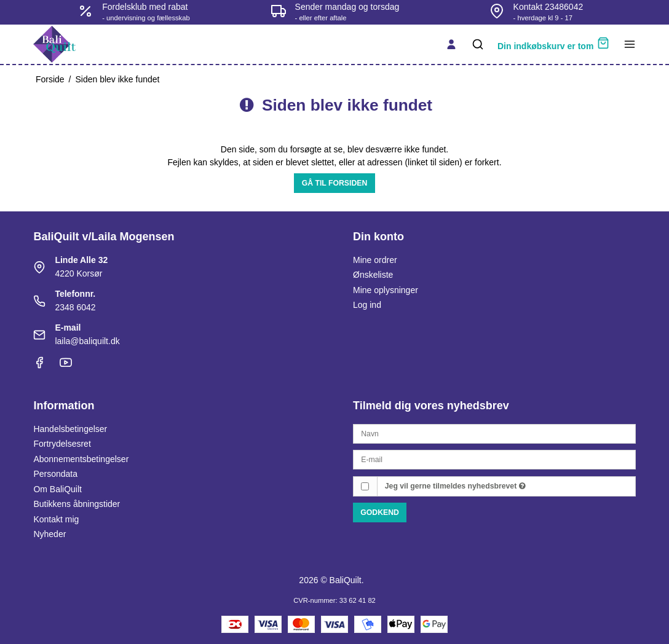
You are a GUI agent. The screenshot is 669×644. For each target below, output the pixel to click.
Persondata (55, 474)
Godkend (380, 512)
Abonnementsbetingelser (81, 459)
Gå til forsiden (335, 183)
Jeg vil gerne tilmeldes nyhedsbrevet (455, 486)
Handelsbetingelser (70, 429)
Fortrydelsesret (62, 444)
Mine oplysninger (386, 290)
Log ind (367, 305)
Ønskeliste (373, 275)
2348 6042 (75, 307)
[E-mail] (494, 459)
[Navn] (494, 433)
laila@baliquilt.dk (87, 341)
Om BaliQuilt (57, 489)
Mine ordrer (375, 260)
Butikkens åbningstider (77, 504)
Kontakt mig (56, 519)
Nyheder (49, 534)
